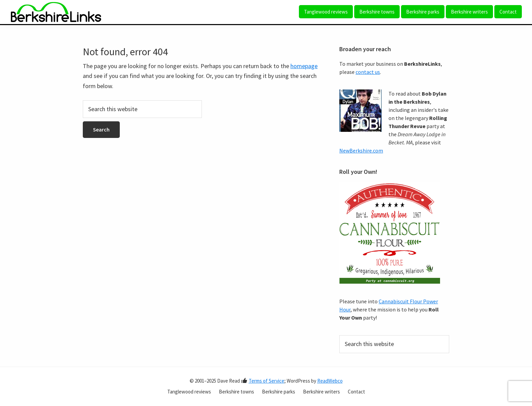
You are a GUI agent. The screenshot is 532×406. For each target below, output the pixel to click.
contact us (368, 72)
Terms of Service (267, 381)
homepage (304, 66)
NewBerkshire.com (361, 150)
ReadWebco (330, 381)
